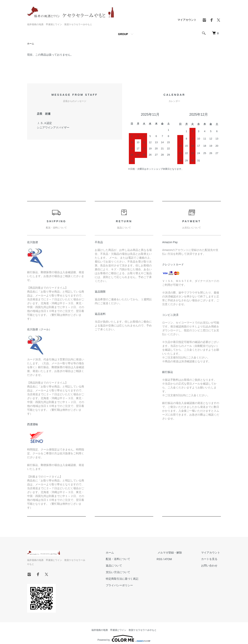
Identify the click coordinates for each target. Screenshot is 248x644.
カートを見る (210, 559)
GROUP (123, 34)
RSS (163, 559)
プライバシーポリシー (124, 585)
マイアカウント (187, 20)
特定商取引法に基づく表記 (126, 579)
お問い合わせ (210, 566)
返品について (118, 566)
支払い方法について (122, 572)
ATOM (172, 559)
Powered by (124, 635)
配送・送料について (122, 559)
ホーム (31, 44)
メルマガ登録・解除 (172, 553)
